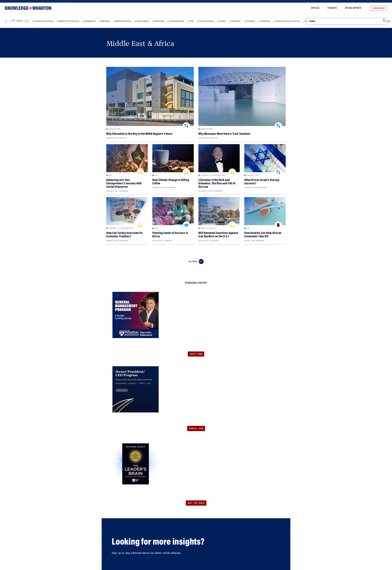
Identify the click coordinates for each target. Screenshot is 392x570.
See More (196, 262)
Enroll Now (196, 428)
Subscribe (379, 8)
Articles (315, 8)
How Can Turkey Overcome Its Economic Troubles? (125, 235)
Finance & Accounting (44, 21)
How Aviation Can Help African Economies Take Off (263, 235)
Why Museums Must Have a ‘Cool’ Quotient (224, 134)
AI (27, 21)
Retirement (236, 21)
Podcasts (332, 8)
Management (90, 21)
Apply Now (196, 354)
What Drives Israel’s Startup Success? (262, 182)
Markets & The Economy (69, 21)
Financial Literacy (206, 21)
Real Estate (159, 21)
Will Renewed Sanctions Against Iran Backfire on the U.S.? (218, 235)
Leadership (265, 21)
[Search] (347, 21)
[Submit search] (384, 21)
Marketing (105, 21)
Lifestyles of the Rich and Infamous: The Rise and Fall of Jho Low (217, 184)
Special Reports (353, 8)
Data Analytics (143, 21)
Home (109, 35)
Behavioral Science (123, 21)
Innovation (251, 21)
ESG (192, 21)
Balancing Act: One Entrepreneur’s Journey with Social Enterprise (124, 184)
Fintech (222, 21)
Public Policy (208, 228)
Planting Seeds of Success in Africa (170, 235)
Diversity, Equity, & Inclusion (288, 21)
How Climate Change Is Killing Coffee (171, 182)
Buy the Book (196, 503)
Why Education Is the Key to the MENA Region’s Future (139, 134)
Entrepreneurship (177, 21)
